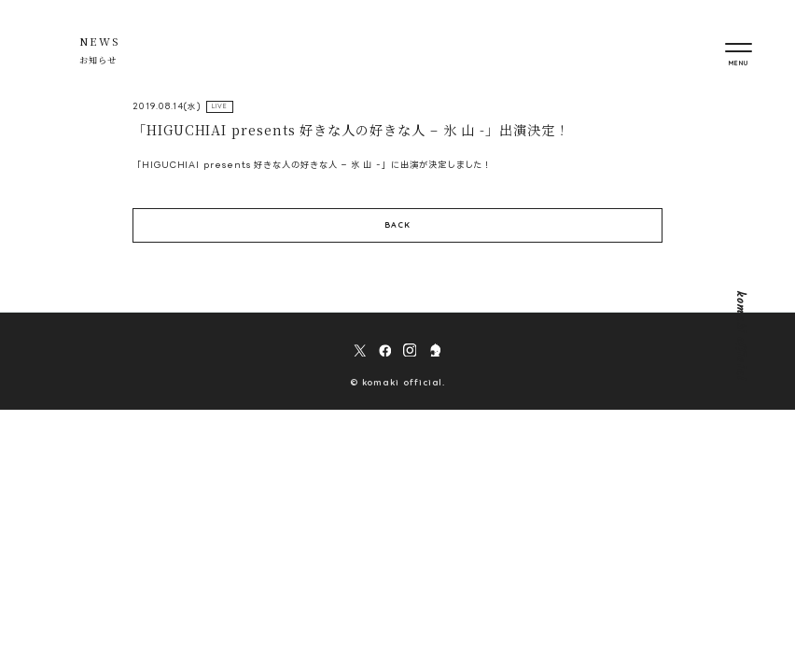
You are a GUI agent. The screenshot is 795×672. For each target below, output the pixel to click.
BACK (397, 226)
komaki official (739, 336)
